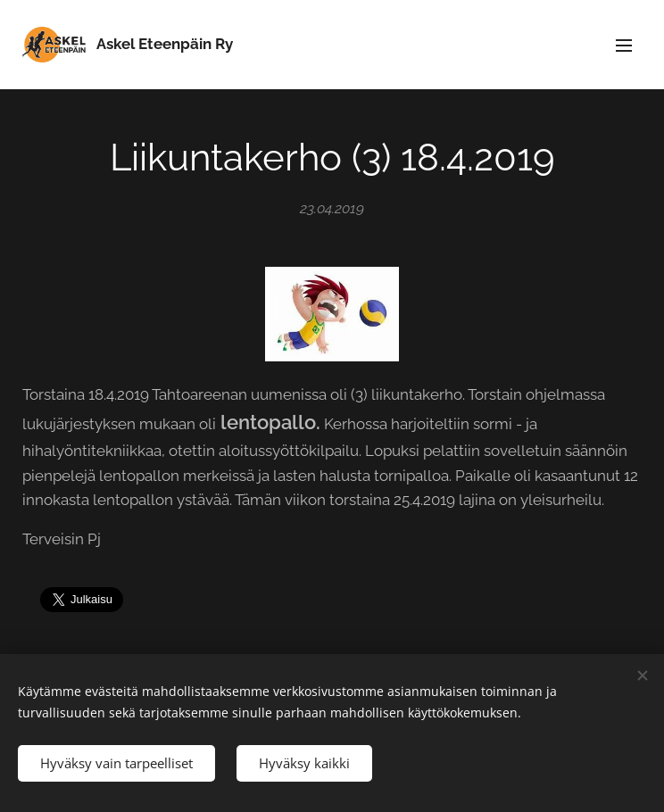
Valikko (624, 46)
